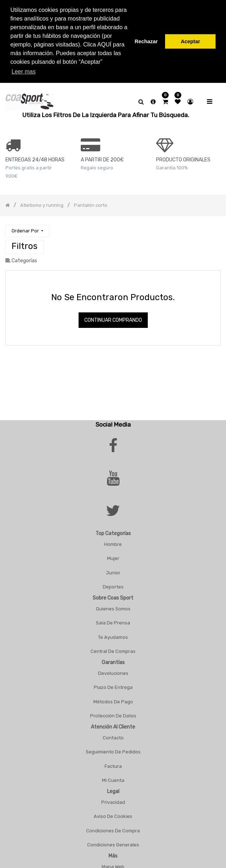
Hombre (113, 542)
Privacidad (113, 800)
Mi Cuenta (113, 778)
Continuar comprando (113, 318)
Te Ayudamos (113, 635)
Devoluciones (113, 671)
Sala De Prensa (113, 620)
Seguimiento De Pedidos (113, 749)
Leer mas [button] (24, 72)
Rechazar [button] (146, 41)
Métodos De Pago (113, 699)
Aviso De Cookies (113, 814)
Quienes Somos (113, 606)
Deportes (113, 584)
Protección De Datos (113, 713)
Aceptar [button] (190, 41)
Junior (113, 570)
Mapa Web (113, 864)
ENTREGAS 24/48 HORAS (35, 157)
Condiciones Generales (113, 842)
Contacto (113, 735)
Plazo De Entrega (113, 685)
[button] (27, 229)
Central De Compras (113, 649)
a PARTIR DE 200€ (102, 157)
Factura (113, 764)
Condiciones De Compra (113, 828)
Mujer (113, 556)
